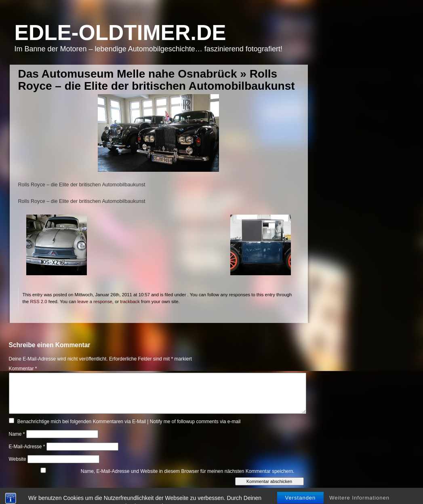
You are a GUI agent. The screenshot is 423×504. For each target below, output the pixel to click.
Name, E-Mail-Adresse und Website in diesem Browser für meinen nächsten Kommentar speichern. (188, 471)
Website (18, 459)
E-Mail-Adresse (27, 447)
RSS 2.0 (38, 302)
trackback (130, 302)
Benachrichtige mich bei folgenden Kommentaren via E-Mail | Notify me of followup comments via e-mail (129, 422)
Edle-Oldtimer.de (120, 33)
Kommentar (23, 369)
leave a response (95, 302)
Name (17, 434)
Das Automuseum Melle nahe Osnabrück (128, 74)
